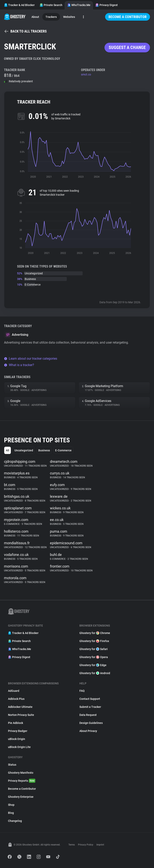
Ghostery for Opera (94, 657)
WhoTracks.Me (79, 5)
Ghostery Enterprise (21, 797)
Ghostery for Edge (93, 665)
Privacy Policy (86, 845)
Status (12, 765)
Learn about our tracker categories (31, 359)
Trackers (51, 17)
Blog (11, 813)
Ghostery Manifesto (21, 773)
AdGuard (14, 691)
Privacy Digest (106, 5)
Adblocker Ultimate (20, 707)
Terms (72, 845)
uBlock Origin (17, 739)
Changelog (15, 821)
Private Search (51, 5)
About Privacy (88, 731)
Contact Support (90, 699)
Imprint (100, 845)
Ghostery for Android (95, 673)
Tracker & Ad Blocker (19, 5)
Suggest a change (127, 47)
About (35, 17)
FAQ (82, 691)
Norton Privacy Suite (21, 715)
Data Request (88, 715)
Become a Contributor (128, 17)
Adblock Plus (16, 699)
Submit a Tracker (90, 707)
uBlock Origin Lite (19, 747)
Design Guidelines (91, 723)
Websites (69, 17)
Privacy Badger (18, 731)
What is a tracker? (19, 365)
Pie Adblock (16, 723)
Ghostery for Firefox (94, 641)
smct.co (86, 74)
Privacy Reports (22, 781)
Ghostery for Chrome (95, 633)
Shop (11, 805)
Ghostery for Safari (94, 649)
